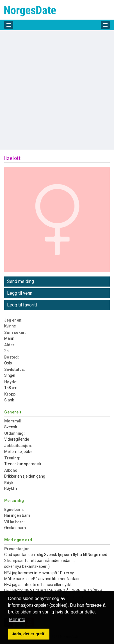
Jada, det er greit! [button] (29, 634)
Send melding (20, 281)
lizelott (12, 158)
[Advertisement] (57, 90)
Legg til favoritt (22, 305)
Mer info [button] (17, 619)
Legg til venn (20, 293)
